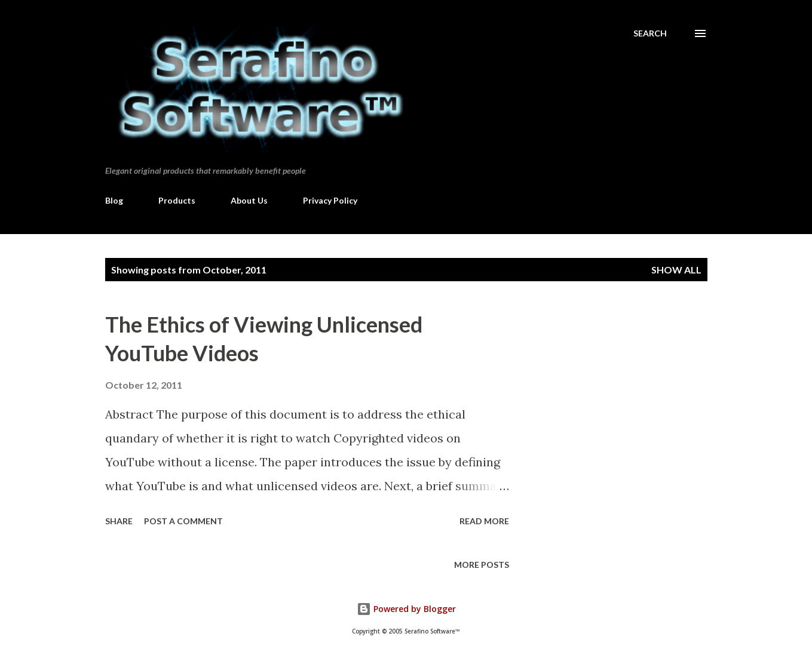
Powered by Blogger (406, 609)
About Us (249, 200)
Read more (484, 521)
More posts (482, 565)
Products (177, 200)
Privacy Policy (330, 200)
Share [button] (119, 521)
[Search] (650, 33)
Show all (676, 270)
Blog (114, 200)
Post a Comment (183, 521)
